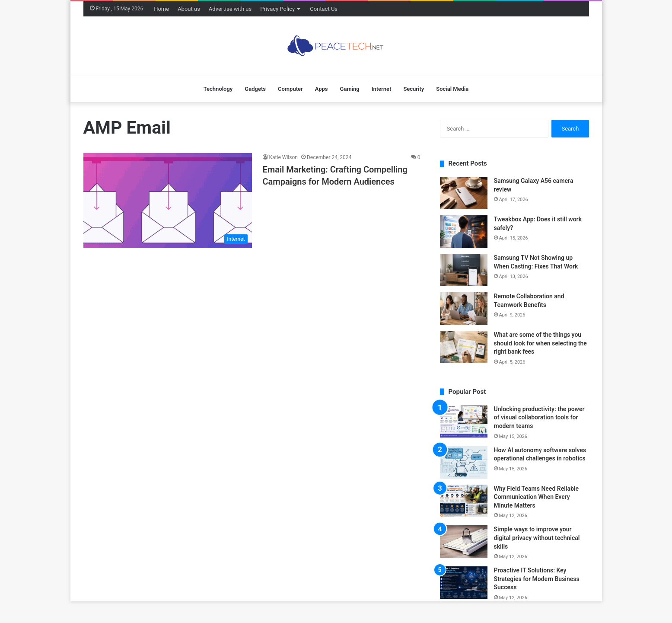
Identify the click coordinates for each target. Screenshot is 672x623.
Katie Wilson (283, 157)
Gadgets (255, 89)
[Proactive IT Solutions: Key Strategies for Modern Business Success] (464, 583)
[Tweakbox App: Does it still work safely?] (464, 232)
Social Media (452, 89)
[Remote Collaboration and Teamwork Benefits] (464, 308)
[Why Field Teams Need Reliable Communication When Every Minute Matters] (464, 501)
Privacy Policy (277, 9)
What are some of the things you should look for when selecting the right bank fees (540, 343)
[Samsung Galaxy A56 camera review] (464, 193)
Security (414, 89)
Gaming (350, 89)
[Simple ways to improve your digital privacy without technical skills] (464, 542)
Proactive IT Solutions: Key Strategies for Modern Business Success (537, 579)
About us (189, 9)
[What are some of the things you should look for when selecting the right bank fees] (464, 347)
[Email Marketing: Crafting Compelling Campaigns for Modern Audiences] (168, 201)
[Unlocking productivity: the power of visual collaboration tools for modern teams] (464, 421)
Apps (322, 89)
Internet (382, 89)
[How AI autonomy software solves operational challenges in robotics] (464, 462)
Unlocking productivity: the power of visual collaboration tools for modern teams (539, 417)
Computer (290, 89)
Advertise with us (230, 9)
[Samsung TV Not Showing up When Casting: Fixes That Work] (464, 270)
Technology (218, 89)
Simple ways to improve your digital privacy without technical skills (537, 538)
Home (161, 9)
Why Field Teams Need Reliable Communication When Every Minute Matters (537, 497)
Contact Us (324, 9)
